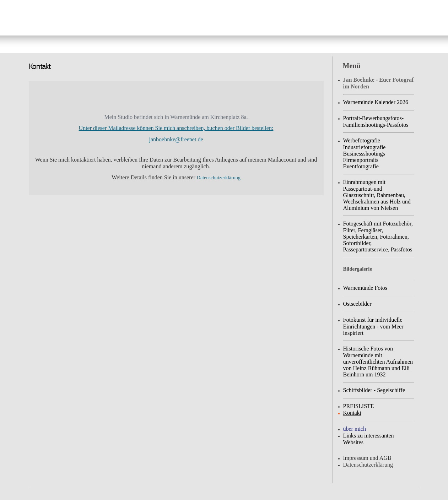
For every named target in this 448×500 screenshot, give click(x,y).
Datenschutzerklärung (219, 178)
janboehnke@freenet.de (176, 139)
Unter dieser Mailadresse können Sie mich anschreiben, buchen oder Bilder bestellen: (176, 128)
